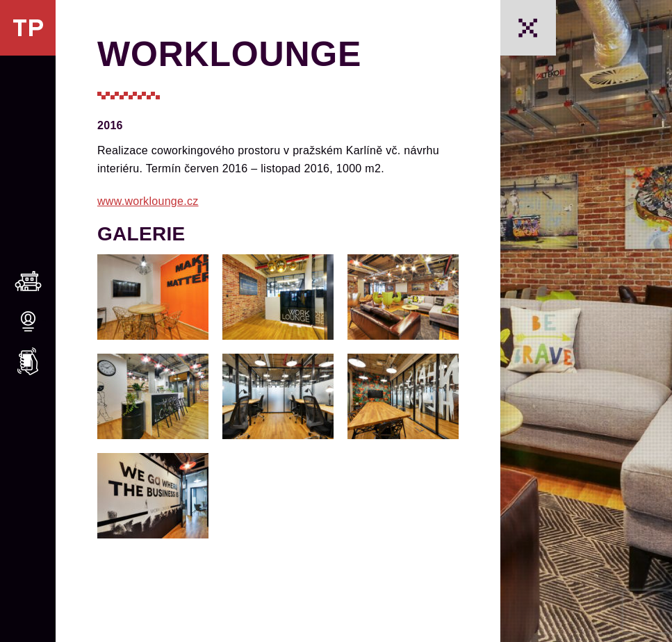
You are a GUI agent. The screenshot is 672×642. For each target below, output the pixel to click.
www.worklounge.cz (148, 201)
